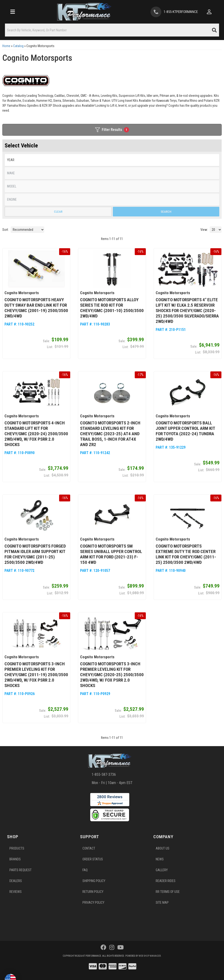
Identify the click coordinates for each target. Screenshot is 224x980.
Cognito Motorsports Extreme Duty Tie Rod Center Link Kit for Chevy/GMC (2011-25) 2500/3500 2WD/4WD (186, 554)
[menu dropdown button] (12, 12)
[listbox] (112, 160)
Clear (58, 212)
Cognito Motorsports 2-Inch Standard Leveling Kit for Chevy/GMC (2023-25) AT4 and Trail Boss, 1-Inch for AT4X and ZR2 (110, 434)
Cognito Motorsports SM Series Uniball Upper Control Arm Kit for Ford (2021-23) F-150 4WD (111, 554)
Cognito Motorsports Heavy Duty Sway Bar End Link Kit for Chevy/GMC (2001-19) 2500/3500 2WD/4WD (36, 308)
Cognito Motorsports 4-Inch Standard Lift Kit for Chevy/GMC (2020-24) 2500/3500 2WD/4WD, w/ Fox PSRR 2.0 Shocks (36, 434)
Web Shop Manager (150, 956)
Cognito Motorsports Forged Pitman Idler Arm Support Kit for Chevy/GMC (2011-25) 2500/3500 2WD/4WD (35, 554)
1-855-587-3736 (104, 775)
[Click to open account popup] (209, 12)
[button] (112, 30)
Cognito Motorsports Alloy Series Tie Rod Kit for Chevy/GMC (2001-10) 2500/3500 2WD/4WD (112, 308)
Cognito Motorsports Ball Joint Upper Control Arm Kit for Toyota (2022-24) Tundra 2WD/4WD (185, 431)
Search (166, 212)
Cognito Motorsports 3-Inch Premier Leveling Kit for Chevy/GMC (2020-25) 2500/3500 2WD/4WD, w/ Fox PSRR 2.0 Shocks (112, 675)
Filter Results (112, 130)
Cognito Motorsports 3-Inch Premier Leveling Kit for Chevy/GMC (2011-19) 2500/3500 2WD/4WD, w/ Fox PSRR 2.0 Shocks (36, 675)
